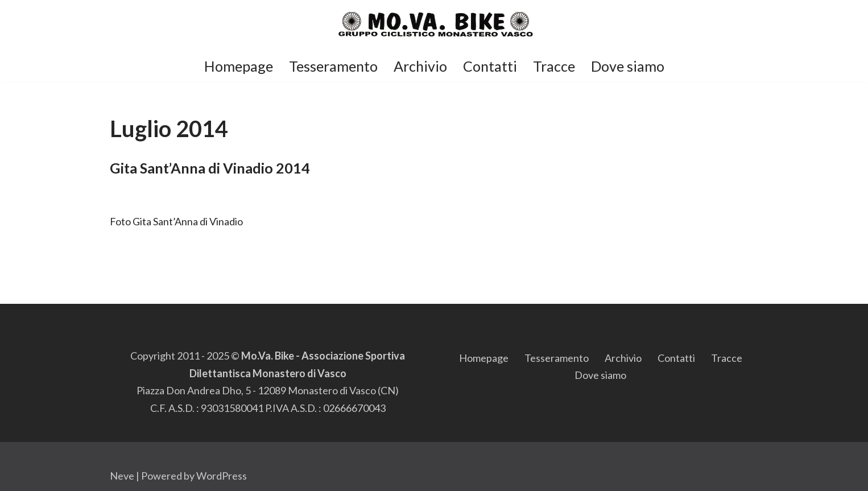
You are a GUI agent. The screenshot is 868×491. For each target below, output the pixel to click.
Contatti (490, 66)
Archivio (420, 66)
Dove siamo (628, 66)
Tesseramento (333, 66)
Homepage (239, 66)
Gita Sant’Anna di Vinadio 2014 (210, 168)
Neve (122, 476)
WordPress (222, 476)
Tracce (554, 66)
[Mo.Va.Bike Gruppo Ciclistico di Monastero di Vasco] (434, 25)
